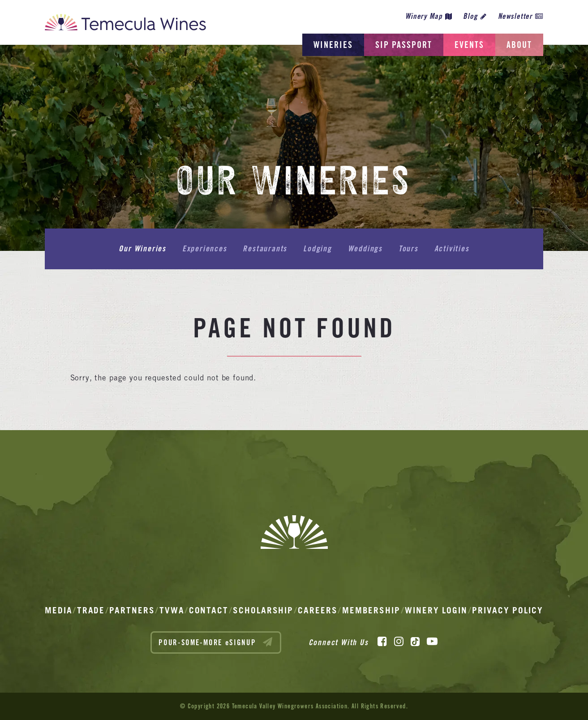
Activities (452, 249)
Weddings (365, 249)
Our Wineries (142, 249)
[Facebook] (382, 642)
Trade (91, 610)
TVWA (172, 610)
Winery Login (436, 610)
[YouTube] (432, 642)
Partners (132, 610)
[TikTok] (415, 642)
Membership (371, 610)
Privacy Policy (508, 610)
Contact (209, 610)
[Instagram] (399, 642)
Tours (408, 249)
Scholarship (263, 610)
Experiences (205, 249)
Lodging (318, 249)
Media (59, 610)
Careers (318, 610)
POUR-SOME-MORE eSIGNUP (216, 642)
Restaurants (265, 249)
